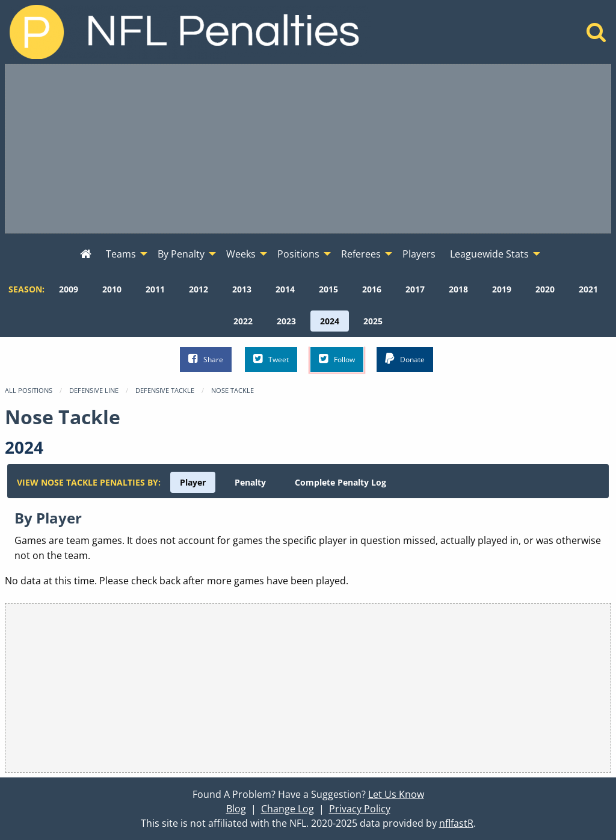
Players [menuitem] (419, 254)
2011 (155, 289)
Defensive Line (94, 390)
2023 (286, 321)
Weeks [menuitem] (241, 254)
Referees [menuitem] (361, 254)
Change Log (288, 809)
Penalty (250, 482)
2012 (199, 289)
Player (193, 482)
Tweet (271, 359)
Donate (405, 359)
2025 (373, 321)
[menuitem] (86, 255)
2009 (69, 289)
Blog (236, 809)
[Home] (596, 36)
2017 (415, 289)
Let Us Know (396, 794)
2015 (328, 289)
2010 (112, 289)
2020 (545, 289)
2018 (458, 289)
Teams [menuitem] (121, 254)
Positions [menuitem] (298, 254)
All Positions (29, 390)
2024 (330, 321)
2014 (285, 289)
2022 (243, 321)
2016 (372, 289)
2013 (242, 289)
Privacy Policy (360, 809)
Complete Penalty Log (340, 482)
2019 (502, 289)
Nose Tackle (233, 390)
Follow (337, 359)
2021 (588, 289)
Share (206, 359)
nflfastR (456, 823)
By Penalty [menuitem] (181, 254)
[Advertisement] (308, 149)
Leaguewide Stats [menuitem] (489, 254)
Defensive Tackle (165, 390)
